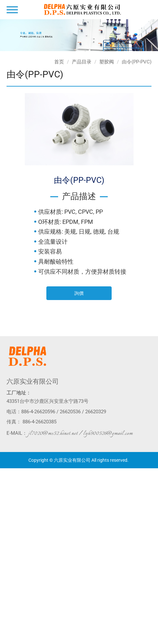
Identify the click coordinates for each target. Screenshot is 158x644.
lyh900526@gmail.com (108, 433)
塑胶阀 (107, 62)
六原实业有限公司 (33, 381)
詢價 (79, 293)
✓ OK (104, 641)
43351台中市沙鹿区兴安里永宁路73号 (47, 401)
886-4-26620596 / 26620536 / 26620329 (64, 412)
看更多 (9, 537)
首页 (59, 62)
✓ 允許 (7, 485)
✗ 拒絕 (6, 491)
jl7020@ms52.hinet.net (53, 433)
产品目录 (82, 62)
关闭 (5, 472)
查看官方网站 (32, 537)
